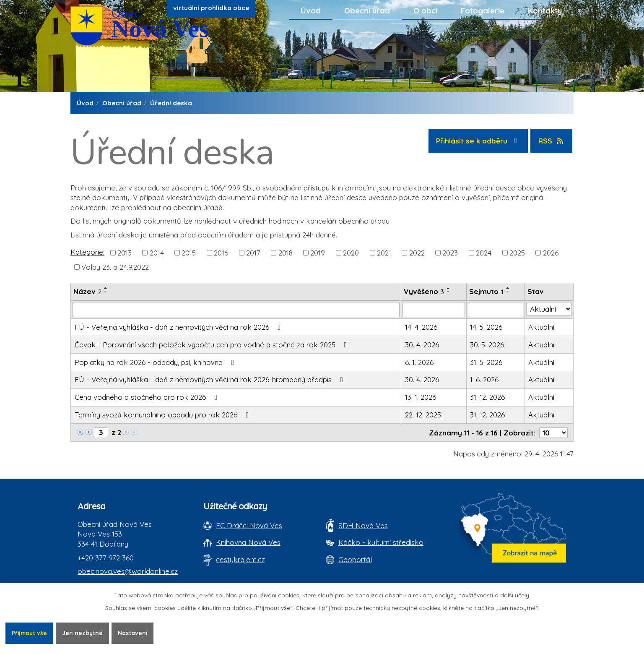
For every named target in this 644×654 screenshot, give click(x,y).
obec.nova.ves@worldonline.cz (128, 571)
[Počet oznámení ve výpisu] (553, 433)
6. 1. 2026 (419, 362)
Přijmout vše (30, 633)
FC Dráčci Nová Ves (249, 525)
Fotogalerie (483, 10)
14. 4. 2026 (421, 327)
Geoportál (355, 559)
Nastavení (136, 633)
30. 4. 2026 (422, 345)
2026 (551, 252)
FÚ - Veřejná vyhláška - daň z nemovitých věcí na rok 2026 (179, 327)
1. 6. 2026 (484, 379)
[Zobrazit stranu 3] (101, 432)
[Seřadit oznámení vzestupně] (106, 288)
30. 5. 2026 (487, 345)
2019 (318, 252)
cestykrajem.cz (240, 559)
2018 (286, 252)
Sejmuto (486, 291)
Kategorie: (87, 252)
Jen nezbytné (85, 633)
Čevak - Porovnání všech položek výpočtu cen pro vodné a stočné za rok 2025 (212, 345)
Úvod (311, 10)
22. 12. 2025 (423, 415)
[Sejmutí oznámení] (496, 310)
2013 (125, 252)
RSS (552, 141)
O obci (425, 10)
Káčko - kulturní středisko (381, 542)
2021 (384, 252)
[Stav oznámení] (549, 309)
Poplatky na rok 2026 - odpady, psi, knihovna (156, 362)
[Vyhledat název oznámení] (236, 310)
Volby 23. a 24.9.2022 (115, 267)
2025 (517, 252)
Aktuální (541, 327)
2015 (189, 252)
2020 (351, 252)
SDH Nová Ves (363, 525)
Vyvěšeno (424, 291)
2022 (417, 252)
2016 (221, 252)
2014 (157, 252)
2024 (484, 252)
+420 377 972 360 (106, 558)
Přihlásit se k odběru (478, 141)
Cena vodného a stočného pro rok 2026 (148, 397)
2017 (253, 252)
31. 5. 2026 (486, 362)
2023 (450, 252)
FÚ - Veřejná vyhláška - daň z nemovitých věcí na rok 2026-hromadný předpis (210, 379)
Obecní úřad (367, 10)
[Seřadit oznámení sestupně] (106, 292)
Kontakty (545, 10)
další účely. (515, 595)
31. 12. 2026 (487, 397)
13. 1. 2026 (421, 397)
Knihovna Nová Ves (248, 542)
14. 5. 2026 (486, 327)
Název (87, 291)
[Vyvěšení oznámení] (434, 310)
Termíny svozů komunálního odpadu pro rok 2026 (163, 415)
